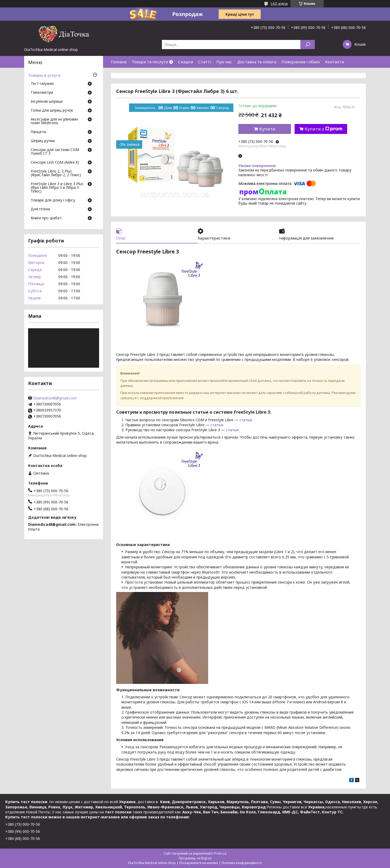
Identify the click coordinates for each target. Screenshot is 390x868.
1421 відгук (279, 4)
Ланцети (38, 132)
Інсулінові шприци (47, 102)
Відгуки (119, 74)
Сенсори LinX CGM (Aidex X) (55, 163)
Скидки (186, 62)
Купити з (324, 129)
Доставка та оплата (257, 62)
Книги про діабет (46, 218)
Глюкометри (42, 93)
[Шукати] (308, 45)
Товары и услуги (44, 75)
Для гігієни (40, 209)
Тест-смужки (42, 84)
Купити (267, 129)
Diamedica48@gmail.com (55, 398)
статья (246, 420)
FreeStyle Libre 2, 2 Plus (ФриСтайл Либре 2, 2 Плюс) (56, 173)
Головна (119, 62)
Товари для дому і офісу (53, 200)
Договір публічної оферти (157, 74)
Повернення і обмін (301, 62)
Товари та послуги (150, 62)
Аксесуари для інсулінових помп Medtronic (54, 121)
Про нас (224, 62)
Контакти (335, 62)
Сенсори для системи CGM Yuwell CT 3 (55, 152)
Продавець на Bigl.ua (195, 858)
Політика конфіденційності (242, 863)
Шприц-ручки (43, 141)
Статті (205, 62)
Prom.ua (220, 853)
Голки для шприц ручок (52, 111)
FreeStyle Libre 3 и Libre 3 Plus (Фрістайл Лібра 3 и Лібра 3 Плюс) (57, 188)
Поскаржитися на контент (199, 863)
